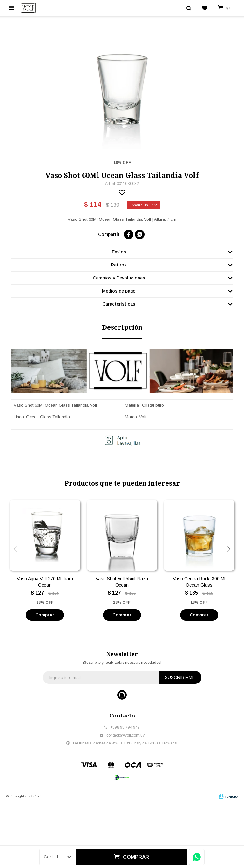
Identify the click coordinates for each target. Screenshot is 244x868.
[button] (229, 565)
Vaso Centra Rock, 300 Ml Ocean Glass (199, 598)
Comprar (136, 857)
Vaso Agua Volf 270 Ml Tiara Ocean (45, 598)
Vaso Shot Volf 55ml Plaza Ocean (122, 598)
